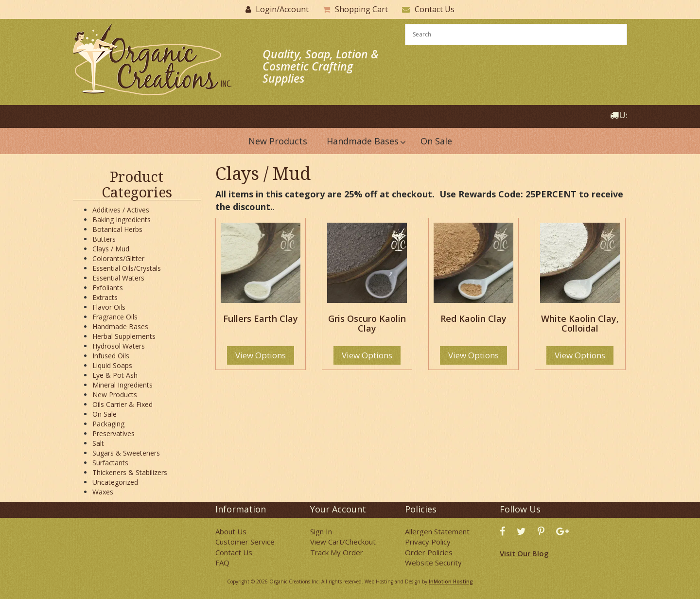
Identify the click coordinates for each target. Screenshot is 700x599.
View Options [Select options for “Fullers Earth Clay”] (261, 355)
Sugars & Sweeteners (126, 453)
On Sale (105, 414)
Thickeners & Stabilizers (130, 472)
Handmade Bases (120, 326)
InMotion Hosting (451, 581)
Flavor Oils (109, 307)
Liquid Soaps (112, 365)
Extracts (105, 297)
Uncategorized (115, 482)
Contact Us (435, 9)
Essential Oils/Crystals (127, 268)
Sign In (321, 531)
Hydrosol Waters (119, 346)
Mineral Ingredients (122, 385)
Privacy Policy (428, 542)
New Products (115, 395)
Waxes (103, 492)
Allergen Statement (437, 531)
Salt (98, 443)
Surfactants (110, 463)
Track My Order (337, 552)
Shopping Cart (361, 9)
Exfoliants (108, 288)
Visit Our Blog (524, 553)
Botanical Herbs (117, 229)
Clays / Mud (111, 249)
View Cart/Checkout (343, 542)
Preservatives (114, 433)
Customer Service (245, 542)
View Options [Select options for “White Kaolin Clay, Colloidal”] (580, 355)
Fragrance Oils (115, 317)
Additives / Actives (121, 210)
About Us (231, 531)
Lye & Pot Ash (115, 375)
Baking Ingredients (122, 220)
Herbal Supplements (124, 336)
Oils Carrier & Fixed (122, 404)
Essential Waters (118, 278)
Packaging (108, 424)
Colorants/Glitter (118, 258)
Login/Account (282, 9)
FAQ (222, 563)
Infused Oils (111, 356)
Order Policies (429, 552)
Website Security (433, 563)
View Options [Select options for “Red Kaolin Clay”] (473, 355)
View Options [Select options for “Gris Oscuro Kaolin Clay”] (367, 355)
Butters (104, 239)
